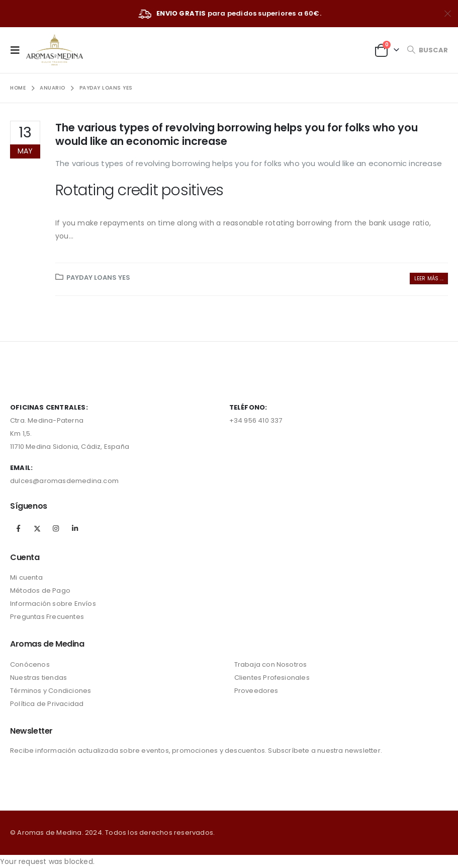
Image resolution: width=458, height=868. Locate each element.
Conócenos (30, 664)
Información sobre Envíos (53, 604)
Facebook (19, 528)
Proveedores (256, 691)
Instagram (56, 528)
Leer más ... (429, 279)
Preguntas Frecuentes (47, 617)
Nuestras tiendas (38, 678)
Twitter (37, 528)
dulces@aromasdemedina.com (64, 481)
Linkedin (75, 528)
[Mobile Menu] (18, 50)
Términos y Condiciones (51, 691)
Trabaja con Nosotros (271, 664)
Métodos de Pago (40, 590)
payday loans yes (98, 278)
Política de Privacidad (47, 704)
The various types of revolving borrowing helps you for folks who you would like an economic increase (237, 134)
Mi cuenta (26, 577)
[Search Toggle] (427, 50)
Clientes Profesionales (272, 678)
